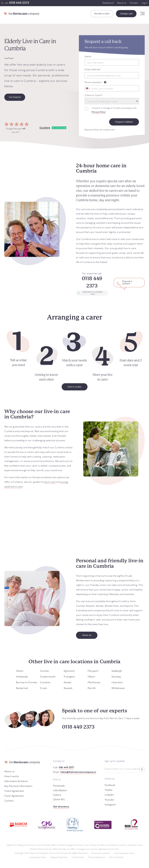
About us (122, 3)
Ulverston (117, 683)
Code (120, 857)
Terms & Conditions (101, 853)
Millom (91, 677)
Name (88, 57)
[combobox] (88, 88)
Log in (145, 3)
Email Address (93, 70)
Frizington (69, 677)
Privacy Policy (98, 112)
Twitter (109, 790)
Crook (43, 688)
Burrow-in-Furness (27, 683)
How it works (12, 776)
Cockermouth (48, 677)
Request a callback (127, 283)
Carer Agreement (14, 796)
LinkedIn (109, 795)
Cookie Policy (78, 857)
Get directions (61, 807)
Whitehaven (118, 688)
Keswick (68, 688)
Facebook (110, 785)
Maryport (93, 671)
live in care (50, 482)
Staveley (116, 677)
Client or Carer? (94, 95)
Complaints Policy (38, 857)
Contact (134, 3)
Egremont (69, 671)
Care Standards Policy (124, 853)
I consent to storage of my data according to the (114, 111)
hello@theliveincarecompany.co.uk (78, 772)
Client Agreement (14, 791)
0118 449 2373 (19, 3)
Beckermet (22, 688)
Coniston (45, 683)
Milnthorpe (94, 683)
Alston (20, 671)
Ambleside (22, 677)
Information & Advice (16, 781)
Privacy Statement (97, 857)
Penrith (92, 688)
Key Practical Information (18, 786)
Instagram (110, 805)
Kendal (68, 683)
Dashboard (108, 3)
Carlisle (44, 671)
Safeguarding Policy (59, 857)
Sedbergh (117, 671)
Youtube (109, 800)
